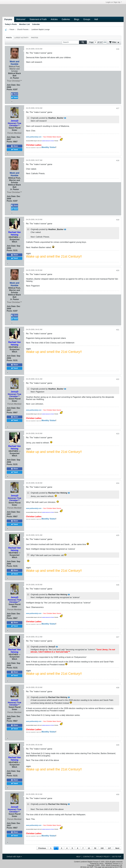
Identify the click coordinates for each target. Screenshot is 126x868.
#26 (118, 585)
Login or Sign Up (114, 2)
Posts (9, 38)
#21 (118, 330)
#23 (118, 434)
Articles (54, 19)
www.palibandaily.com (34, 137)
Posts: (10, 89)
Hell (96, 19)
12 (89, 848)
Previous (42, 848)
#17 (118, 108)
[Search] (74, 42)
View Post (65, 118)
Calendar (36, 24)
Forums (8, 19)
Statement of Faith (38, 19)
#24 (118, 483)
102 (102, 848)
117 (110, 848)
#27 (118, 637)
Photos (35, 38)
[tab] (9, 38)
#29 (118, 745)
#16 (118, 49)
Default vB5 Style (14, 857)
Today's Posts (11, 24)
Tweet (15, 97)
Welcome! (21, 19)
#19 (118, 220)
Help (78, 857)
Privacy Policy (103, 857)
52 (95, 848)
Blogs (77, 19)
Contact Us (88, 857)
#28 (118, 688)
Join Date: (11, 85)
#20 (118, 270)
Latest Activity (21, 38)
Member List (24, 24)
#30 (118, 794)
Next (117, 848)
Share (15, 94)
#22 (118, 379)
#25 (118, 535)
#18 (118, 160)
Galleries (66, 19)
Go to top (117, 857)
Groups (87, 19)
